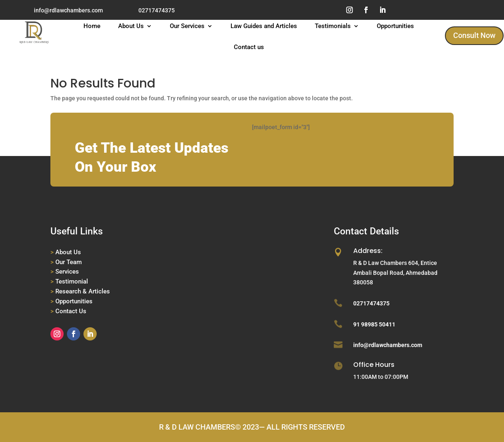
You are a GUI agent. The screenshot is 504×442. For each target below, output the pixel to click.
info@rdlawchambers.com (68, 10)
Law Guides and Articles (264, 26)
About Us (131, 26)
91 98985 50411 (374, 324)
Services (67, 272)
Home (92, 26)
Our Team (69, 262)
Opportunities (395, 26)
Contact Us (71, 311)
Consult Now (474, 35)
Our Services (187, 26)
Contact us (249, 47)
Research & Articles (83, 291)
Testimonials (333, 26)
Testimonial (72, 281)
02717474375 (157, 10)
